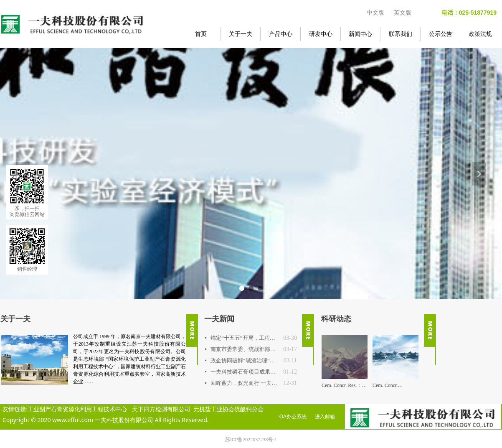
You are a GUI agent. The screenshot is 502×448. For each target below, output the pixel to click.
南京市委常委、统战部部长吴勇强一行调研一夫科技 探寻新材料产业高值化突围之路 (245, 349)
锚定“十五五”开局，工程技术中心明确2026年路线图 (245, 338)
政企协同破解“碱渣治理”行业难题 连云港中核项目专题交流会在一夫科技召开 (245, 360)
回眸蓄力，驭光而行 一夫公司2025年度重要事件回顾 (245, 383)
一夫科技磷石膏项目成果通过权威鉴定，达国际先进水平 (245, 372)
